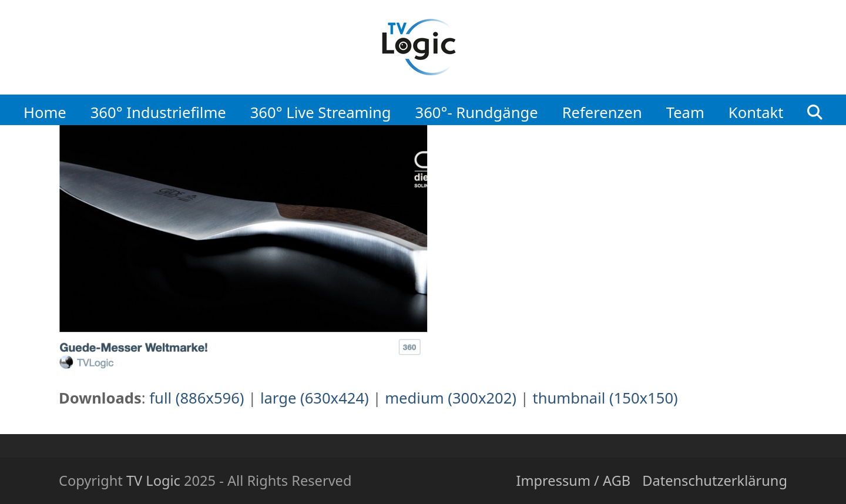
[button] (815, 109)
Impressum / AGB (573, 481)
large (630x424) (315, 398)
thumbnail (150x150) (605, 398)
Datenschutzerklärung (715, 481)
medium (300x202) (451, 398)
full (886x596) (197, 398)
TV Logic (153, 481)
